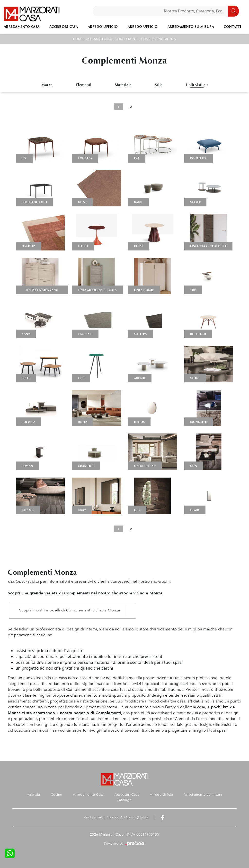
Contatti (232, 27)
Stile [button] (159, 85)
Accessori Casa (64, 27)
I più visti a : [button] (197, 85)
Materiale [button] (123, 85)
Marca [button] (47, 85)
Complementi (127, 39)
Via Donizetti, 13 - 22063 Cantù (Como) (116, 817)
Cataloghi (125, 800)
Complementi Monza (159, 39)
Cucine (57, 795)
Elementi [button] (84, 85)
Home (78, 39)
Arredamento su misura (191, 27)
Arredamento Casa (88, 795)
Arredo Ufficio (103, 27)
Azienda (33, 795)
